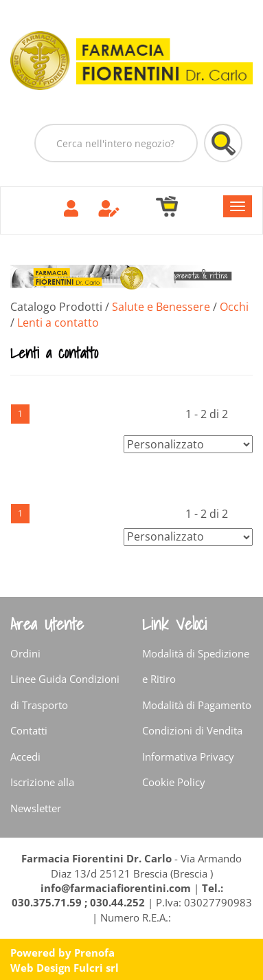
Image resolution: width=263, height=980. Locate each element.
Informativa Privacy (188, 756)
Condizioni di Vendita (192, 730)
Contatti (29, 730)
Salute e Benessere (161, 307)
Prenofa (94, 952)
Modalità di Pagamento (197, 705)
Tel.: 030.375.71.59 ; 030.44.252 (117, 895)
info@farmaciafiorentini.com (117, 888)
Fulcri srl (96, 968)
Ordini (25, 653)
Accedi (25, 756)
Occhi (234, 307)
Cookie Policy (174, 782)
